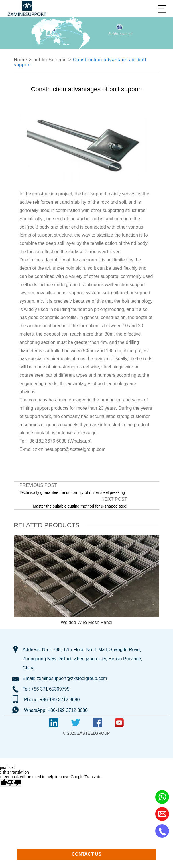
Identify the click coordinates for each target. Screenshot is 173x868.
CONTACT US (86, 854)
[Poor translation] (14, 783)
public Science (50, 60)
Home (20, 60)
